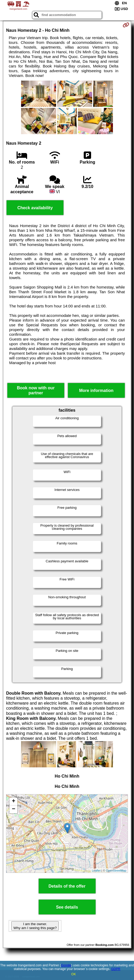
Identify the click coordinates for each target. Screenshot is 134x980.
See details (67, 907)
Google (66, 965)
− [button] (14, 809)
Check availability (35, 208)
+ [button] (14, 801)
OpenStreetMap (116, 871)
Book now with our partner (36, 390)
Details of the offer (67, 886)
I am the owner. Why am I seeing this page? (35, 926)
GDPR (116, 969)
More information (96, 391)
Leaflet (96, 871)
